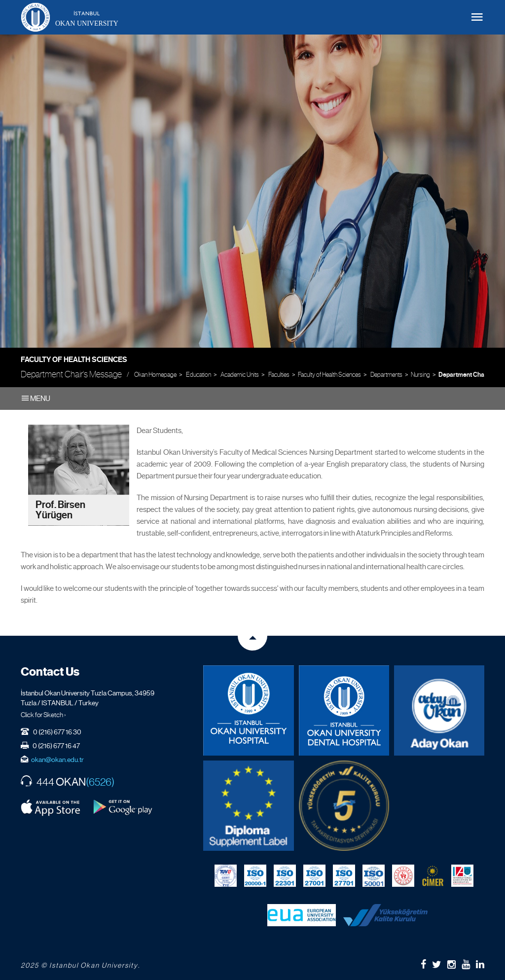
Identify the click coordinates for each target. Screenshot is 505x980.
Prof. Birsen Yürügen (60, 510)
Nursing (420, 375)
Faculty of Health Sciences (74, 360)
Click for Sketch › (43, 715)
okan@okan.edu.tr (57, 760)
